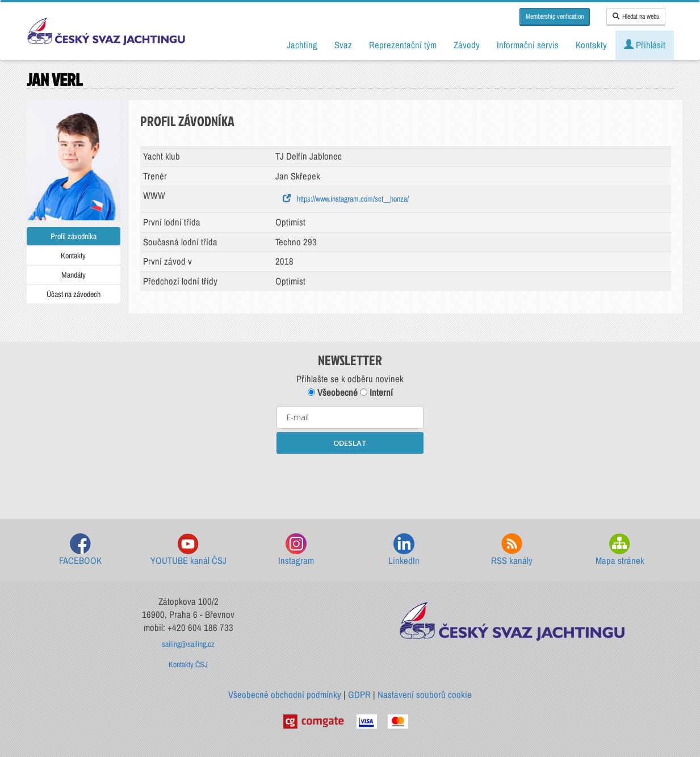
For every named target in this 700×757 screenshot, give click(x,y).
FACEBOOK (80, 550)
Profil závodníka (74, 236)
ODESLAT (350, 443)
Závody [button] (467, 45)
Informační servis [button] (528, 45)
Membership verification (555, 16)
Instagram (296, 550)
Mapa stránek (620, 550)
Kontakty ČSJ (188, 664)
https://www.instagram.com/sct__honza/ (346, 199)
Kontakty (73, 256)
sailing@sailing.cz (188, 644)
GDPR (359, 695)
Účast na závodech (74, 294)
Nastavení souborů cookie (425, 695)
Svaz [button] (343, 45)
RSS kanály (512, 550)
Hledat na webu (636, 16)
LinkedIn (404, 550)
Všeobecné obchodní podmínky (285, 695)
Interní (376, 392)
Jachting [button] (302, 45)
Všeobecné (333, 392)
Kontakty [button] (591, 45)
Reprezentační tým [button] (403, 45)
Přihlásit (645, 45)
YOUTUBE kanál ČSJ (188, 550)
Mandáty (74, 275)
